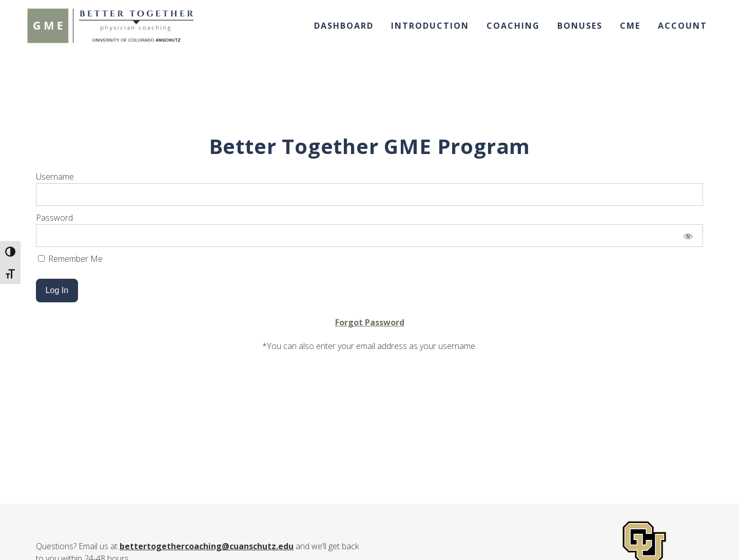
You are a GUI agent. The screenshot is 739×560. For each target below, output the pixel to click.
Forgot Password (370, 322)
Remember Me (70, 259)
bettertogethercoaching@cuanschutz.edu (207, 546)
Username (55, 177)
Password (54, 218)
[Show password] (688, 236)
